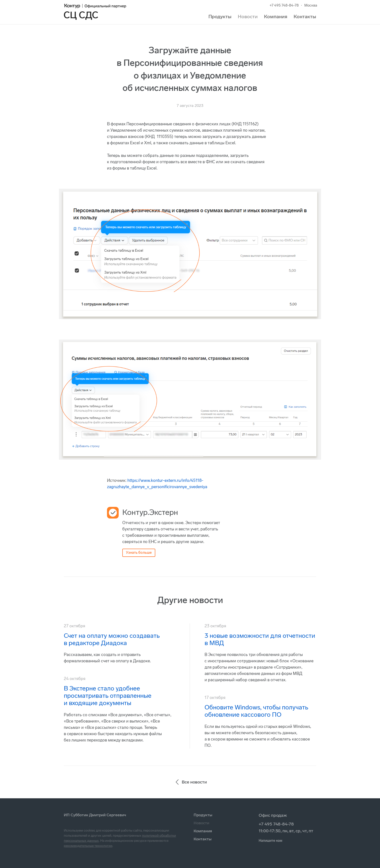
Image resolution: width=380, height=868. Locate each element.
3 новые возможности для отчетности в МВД (260, 639)
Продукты (220, 17)
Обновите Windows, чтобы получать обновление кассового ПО (256, 711)
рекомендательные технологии (88, 846)
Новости (248, 17)
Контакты (305, 17)
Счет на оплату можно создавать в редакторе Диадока (112, 639)
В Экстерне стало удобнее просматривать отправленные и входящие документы (108, 696)
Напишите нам (270, 841)
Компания (276, 17)
